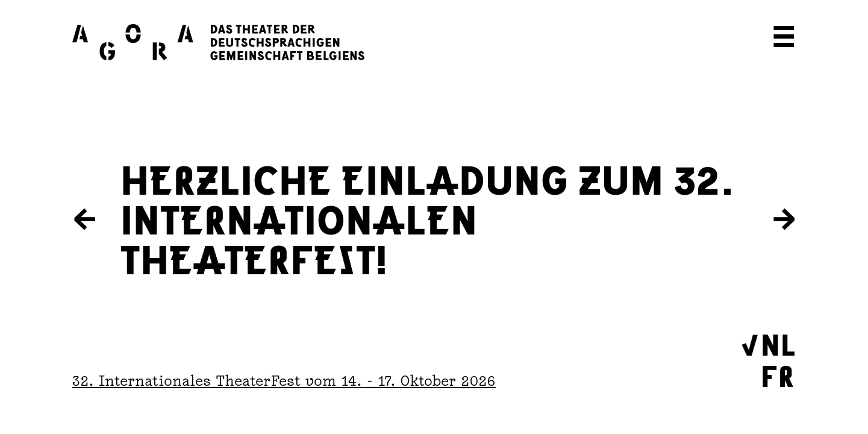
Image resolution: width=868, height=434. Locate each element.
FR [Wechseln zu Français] (778, 374)
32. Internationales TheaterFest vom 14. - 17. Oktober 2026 (284, 381)
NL (778, 343)
